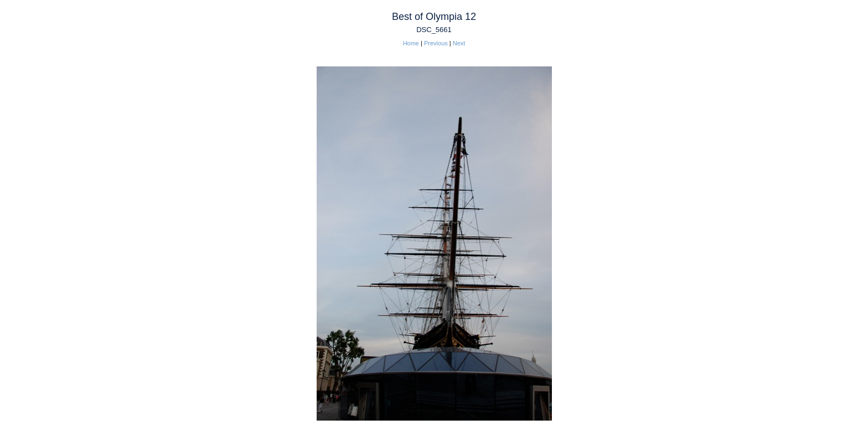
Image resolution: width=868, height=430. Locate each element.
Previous (436, 43)
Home (411, 43)
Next (459, 43)
